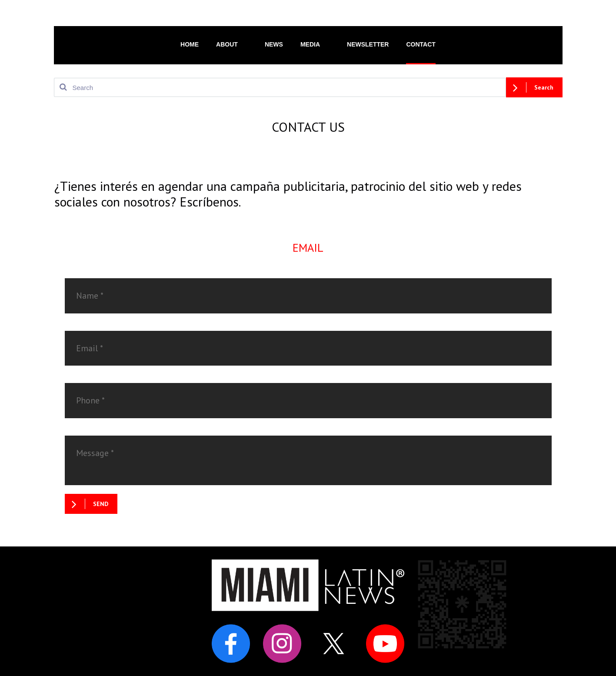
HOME (190, 44)
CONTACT (421, 44)
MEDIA (315, 44)
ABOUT (232, 44)
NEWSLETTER (368, 44)
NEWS (274, 44)
